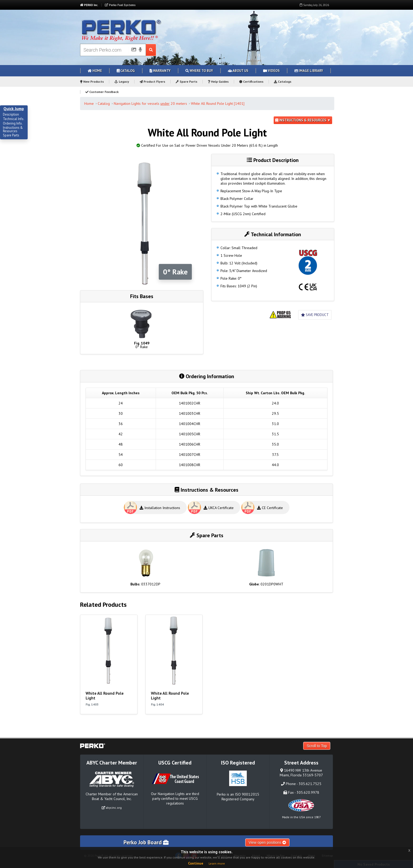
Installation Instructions (160, 508)
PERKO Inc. (89, 5)
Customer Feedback (102, 92)
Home (95, 71)
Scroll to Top (317, 746)
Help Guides (218, 82)
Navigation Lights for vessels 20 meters (150, 103)
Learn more (217, 863)
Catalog (126, 71)
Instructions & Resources (13, 129)
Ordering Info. (13, 124)
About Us (238, 71)
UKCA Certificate (219, 508)
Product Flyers (152, 82)
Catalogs (283, 82)
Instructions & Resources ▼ (303, 120)
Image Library (309, 71)
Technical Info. (14, 119)
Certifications (251, 82)
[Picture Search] (132, 51)
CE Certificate (270, 508)
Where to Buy (199, 71)
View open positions (267, 842)
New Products (92, 82)
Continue (196, 863)
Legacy (122, 82)
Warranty (160, 71)
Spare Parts (186, 82)
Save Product (315, 315)
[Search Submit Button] (151, 50)
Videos (271, 71)
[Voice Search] (140, 50)
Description (11, 115)
